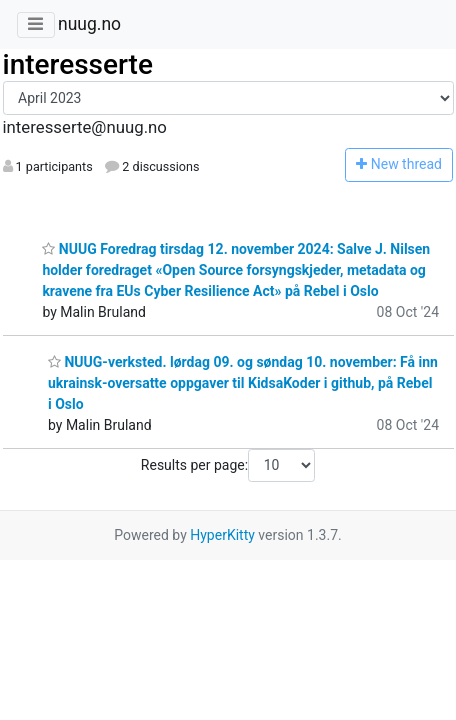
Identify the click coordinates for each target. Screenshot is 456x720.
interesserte (78, 64)
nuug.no (89, 24)
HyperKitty (222, 535)
